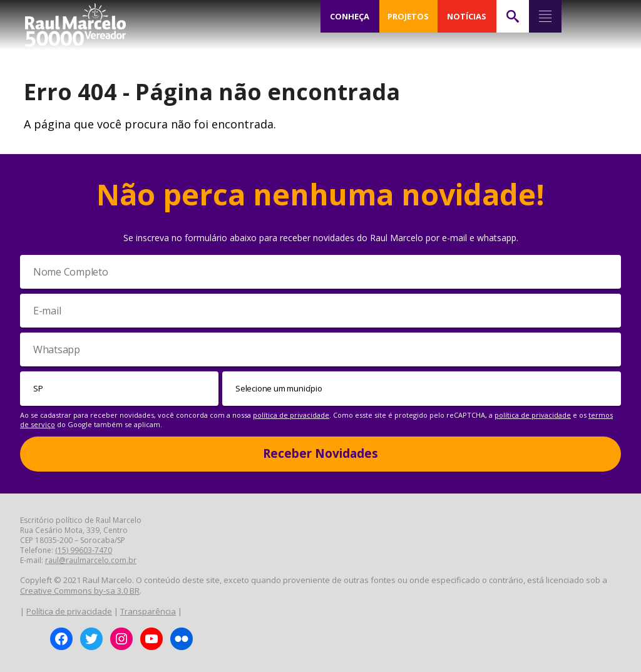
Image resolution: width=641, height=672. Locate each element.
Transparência (148, 611)
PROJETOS (408, 16)
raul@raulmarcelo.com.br (91, 560)
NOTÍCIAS (467, 16)
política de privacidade (291, 415)
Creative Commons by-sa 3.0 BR (80, 591)
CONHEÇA (350, 16)
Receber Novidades (320, 453)
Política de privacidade (69, 611)
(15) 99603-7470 (84, 550)
